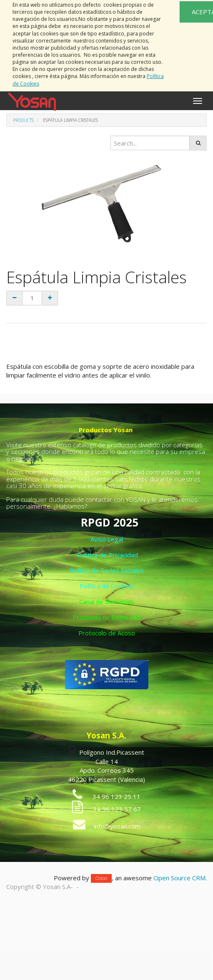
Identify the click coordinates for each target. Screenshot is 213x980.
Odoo (101, 878)
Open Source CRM (179, 878)
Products (23, 120)
